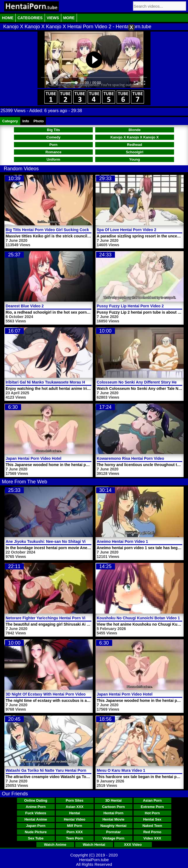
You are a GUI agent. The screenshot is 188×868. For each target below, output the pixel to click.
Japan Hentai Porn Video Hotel (34, 458)
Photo (39, 121)
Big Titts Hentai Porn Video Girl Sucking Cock (47, 230)
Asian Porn (152, 800)
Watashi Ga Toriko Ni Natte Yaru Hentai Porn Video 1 (53, 770)
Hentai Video (75, 819)
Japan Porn (36, 826)
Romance (53, 152)
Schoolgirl (135, 152)
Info (26, 121)
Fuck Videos (36, 813)
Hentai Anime (36, 819)
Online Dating (36, 800)
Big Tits (53, 130)
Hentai (75, 813)
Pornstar (113, 832)
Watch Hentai (94, 845)
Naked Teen (152, 826)
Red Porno (152, 832)
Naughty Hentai (113, 826)
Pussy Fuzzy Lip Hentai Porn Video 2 (130, 306)
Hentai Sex (152, 819)
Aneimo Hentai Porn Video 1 (122, 541)
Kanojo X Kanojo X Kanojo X (135, 137)
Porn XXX (75, 832)
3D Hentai (114, 800)
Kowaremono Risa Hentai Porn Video (131, 458)
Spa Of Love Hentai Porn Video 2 (127, 230)
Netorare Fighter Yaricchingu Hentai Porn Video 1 (51, 618)
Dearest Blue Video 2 (25, 306)
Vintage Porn (114, 838)
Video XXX (152, 838)
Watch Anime (55, 845)
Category (10, 121)
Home (8, 18)
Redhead (135, 145)
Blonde (135, 130)
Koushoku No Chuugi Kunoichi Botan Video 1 (138, 618)
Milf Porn (75, 826)
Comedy (53, 137)
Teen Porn (75, 838)
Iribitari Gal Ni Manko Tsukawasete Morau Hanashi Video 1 (59, 382)
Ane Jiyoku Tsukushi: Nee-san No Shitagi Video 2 (51, 541)
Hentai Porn (113, 813)
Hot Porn (152, 813)
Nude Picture (36, 832)
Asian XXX (75, 807)
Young (135, 159)
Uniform (53, 159)
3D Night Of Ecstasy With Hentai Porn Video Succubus (55, 694)
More (69, 18)
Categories (30, 18)
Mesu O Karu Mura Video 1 (121, 770)
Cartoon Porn (113, 807)
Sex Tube (36, 838)
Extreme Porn (152, 807)
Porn (53, 145)
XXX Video (133, 845)
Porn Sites (74, 800)
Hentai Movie (113, 819)
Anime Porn (36, 807)
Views (53, 18)
